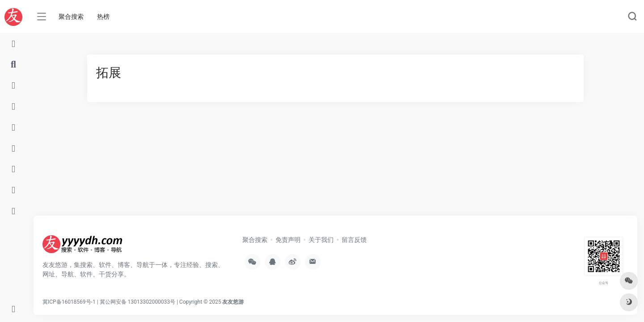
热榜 (103, 17)
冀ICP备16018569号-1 (69, 302)
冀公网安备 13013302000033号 (138, 302)
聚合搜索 (71, 17)
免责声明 (288, 240)
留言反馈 (354, 240)
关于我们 (321, 240)
